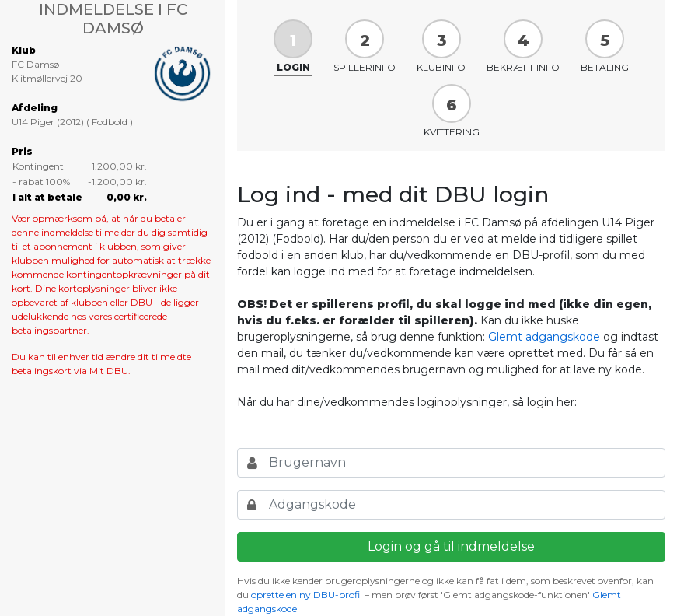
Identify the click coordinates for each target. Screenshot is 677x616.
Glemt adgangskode (544, 337)
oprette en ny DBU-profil (307, 595)
